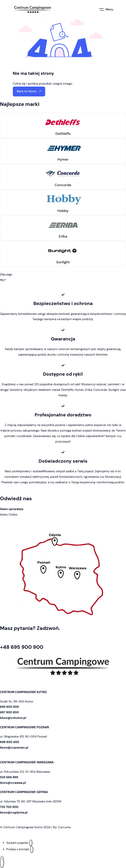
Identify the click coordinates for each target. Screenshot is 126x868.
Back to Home (29, 91)
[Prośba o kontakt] (32, 850)
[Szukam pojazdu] (31, 843)
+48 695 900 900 (22, 647)
